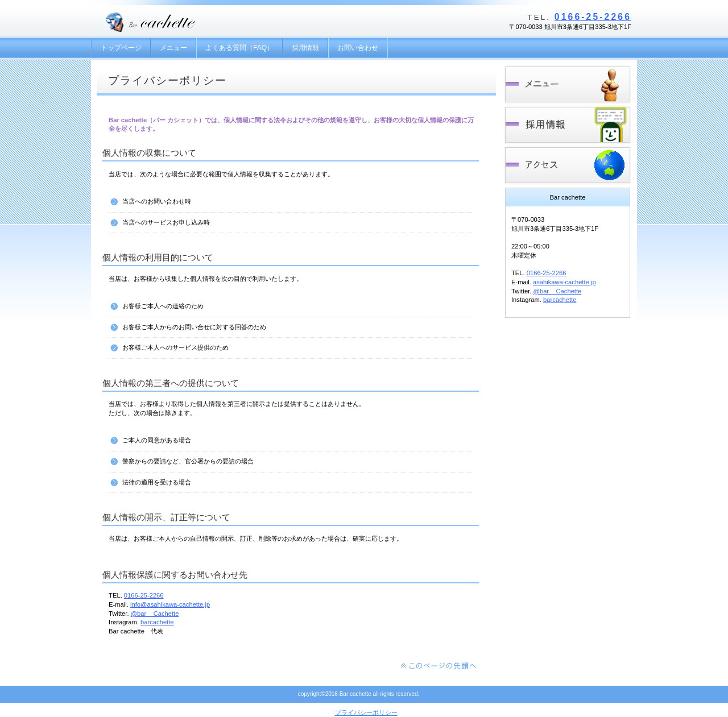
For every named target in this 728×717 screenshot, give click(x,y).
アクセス (567, 165)
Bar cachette (176, 21)
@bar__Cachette (155, 614)
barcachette (157, 622)
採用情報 (567, 125)
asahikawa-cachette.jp (564, 282)
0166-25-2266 (593, 17)
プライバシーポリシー (366, 712)
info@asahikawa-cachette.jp (170, 604)
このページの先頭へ (439, 666)
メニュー (567, 84)
